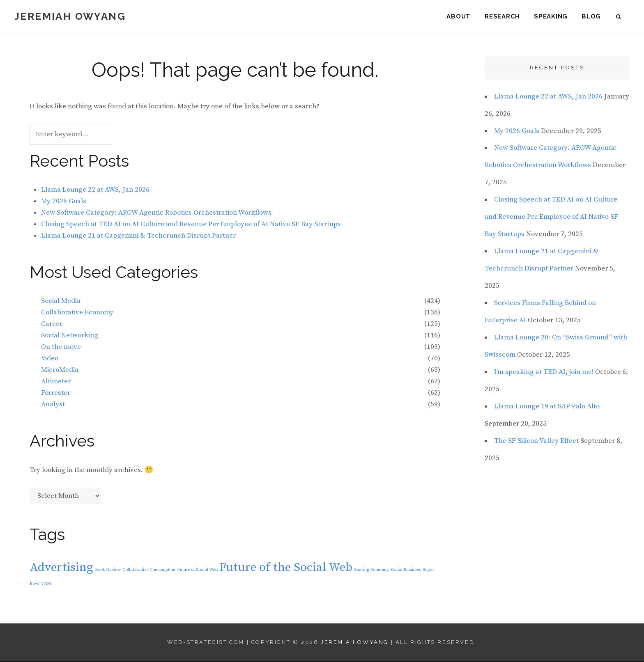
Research (502, 16)
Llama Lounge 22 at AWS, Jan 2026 (95, 190)
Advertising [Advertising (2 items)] (61, 568)
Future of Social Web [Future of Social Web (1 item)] (197, 570)
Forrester (56, 394)
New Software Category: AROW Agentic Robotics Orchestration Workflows (156, 213)
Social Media (61, 302)
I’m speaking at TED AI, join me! (544, 373)
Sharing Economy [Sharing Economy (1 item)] (371, 570)
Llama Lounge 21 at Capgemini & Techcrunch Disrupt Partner (138, 236)
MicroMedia (60, 371)
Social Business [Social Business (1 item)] (406, 570)
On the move (61, 348)
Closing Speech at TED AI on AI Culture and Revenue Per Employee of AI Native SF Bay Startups (191, 224)
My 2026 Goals (64, 202)
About (459, 16)
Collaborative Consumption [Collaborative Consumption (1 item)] (149, 570)
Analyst (53, 405)
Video (50, 359)
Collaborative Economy (77, 313)
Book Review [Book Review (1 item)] (108, 570)
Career (52, 325)
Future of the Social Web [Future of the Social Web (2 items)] (286, 568)
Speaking (551, 16)
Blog (591, 16)
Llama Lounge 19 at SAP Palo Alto (547, 407)
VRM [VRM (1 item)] (46, 584)
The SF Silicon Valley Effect (536, 442)
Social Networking (70, 336)
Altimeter (56, 382)
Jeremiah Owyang (70, 16)
